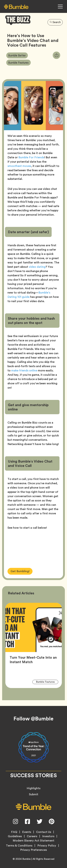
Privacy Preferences (33, 850)
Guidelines (15, 836)
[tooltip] (56, 55)
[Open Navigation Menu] (60, 6)
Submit (34, 794)
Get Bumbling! (20, 571)
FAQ (14, 832)
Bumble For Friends (31, 157)
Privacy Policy (47, 846)
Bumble (26, 859)
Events (27, 832)
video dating (37, 267)
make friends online (24, 370)
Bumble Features (19, 62)
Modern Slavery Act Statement (33, 841)
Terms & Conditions (19, 846)
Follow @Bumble (33, 719)
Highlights (33, 788)
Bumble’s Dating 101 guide (29, 295)
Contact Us (44, 832)
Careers (32, 836)
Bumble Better (18, 55)
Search (55, 22)
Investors (48, 836)
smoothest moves (19, 166)
